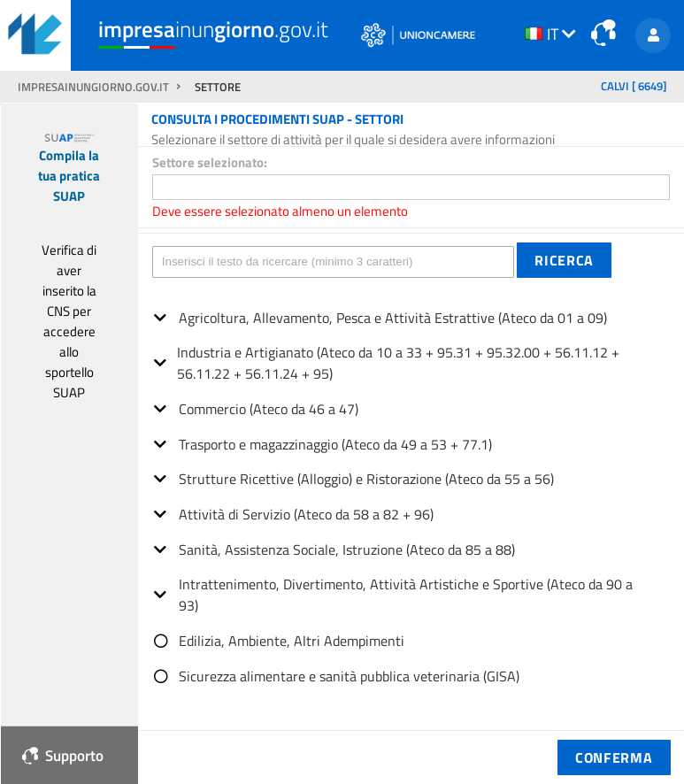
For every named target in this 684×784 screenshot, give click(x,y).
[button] (564, 260)
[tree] (411, 491)
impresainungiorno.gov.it (95, 87)
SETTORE (218, 87)
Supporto (63, 755)
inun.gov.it (213, 30)
